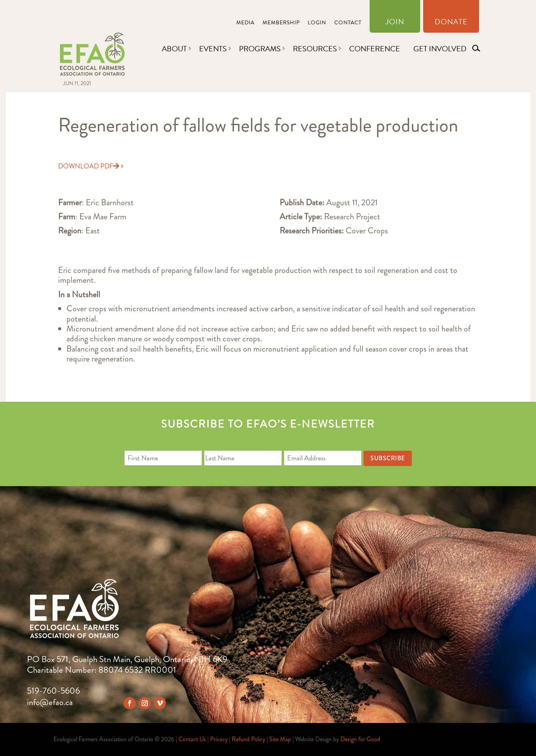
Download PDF (89, 166)
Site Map (280, 739)
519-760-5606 (53, 691)
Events (213, 49)
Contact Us (192, 739)
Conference (375, 49)
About (174, 49)
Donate (451, 23)
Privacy (219, 739)
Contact (348, 23)
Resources (315, 49)
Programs (260, 49)
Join (395, 23)
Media (245, 23)
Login (317, 23)
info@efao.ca (50, 702)
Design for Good (360, 739)
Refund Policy (248, 739)
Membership (281, 23)
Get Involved (440, 49)
